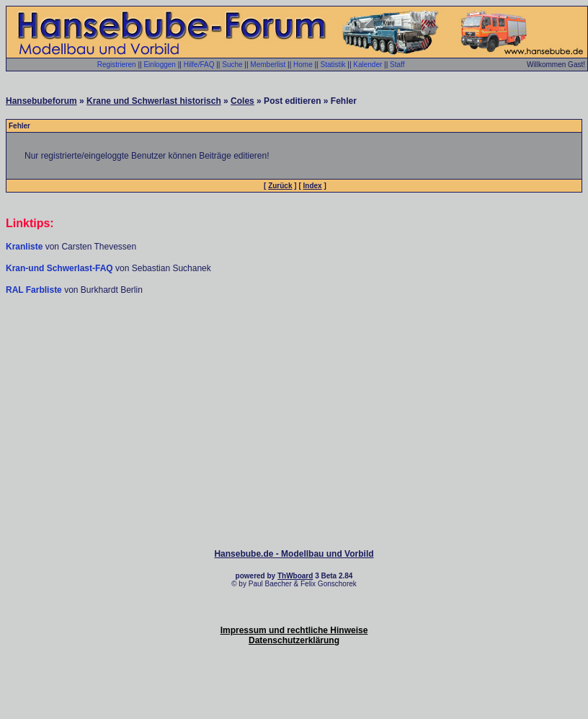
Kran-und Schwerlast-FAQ (61, 268)
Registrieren (117, 65)
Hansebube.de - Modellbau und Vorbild (294, 554)
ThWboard (295, 576)
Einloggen (159, 65)
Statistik (333, 65)
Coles (242, 101)
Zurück (280, 186)
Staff (397, 65)
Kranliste (24, 247)
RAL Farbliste (35, 290)
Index (313, 186)
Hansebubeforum (41, 101)
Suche (232, 65)
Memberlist (268, 65)
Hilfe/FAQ (199, 65)
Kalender (367, 65)
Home (303, 65)
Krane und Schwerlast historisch (154, 101)
